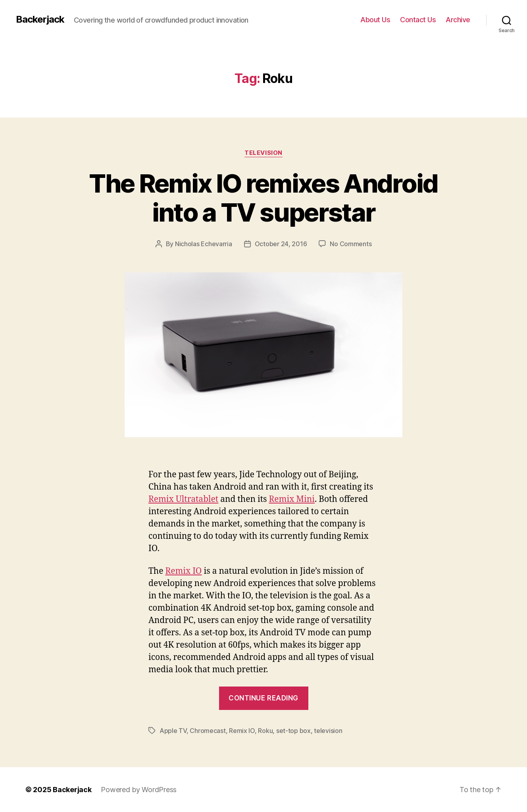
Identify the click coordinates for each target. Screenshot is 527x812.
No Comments (351, 244)
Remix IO (183, 571)
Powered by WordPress (139, 790)
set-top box (293, 731)
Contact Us (418, 20)
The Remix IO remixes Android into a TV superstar (263, 198)
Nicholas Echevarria (204, 244)
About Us (375, 20)
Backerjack (40, 19)
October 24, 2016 (281, 244)
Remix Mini (292, 499)
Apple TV (173, 731)
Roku (265, 731)
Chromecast (208, 731)
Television (263, 153)
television (328, 731)
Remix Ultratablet (183, 499)
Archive (458, 20)
